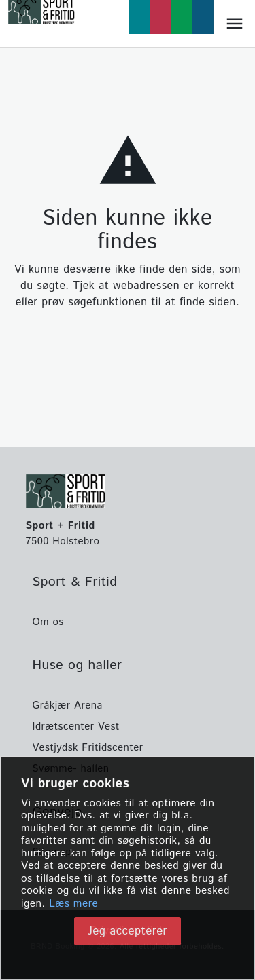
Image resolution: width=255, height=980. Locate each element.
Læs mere (73, 904)
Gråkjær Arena (68, 705)
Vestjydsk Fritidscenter (88, 748)
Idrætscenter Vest (76, 727)
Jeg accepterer (128, 931)
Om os (48, 622)
